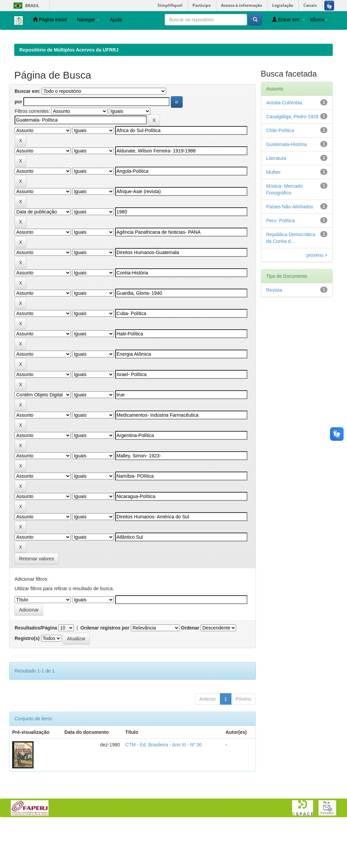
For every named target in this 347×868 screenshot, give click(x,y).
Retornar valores (37, 603)
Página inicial (50, 19)
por (18, 146)
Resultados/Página (36, 672)
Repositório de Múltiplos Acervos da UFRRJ (69, 94)
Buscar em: (27, 135)
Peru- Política (281, 265)
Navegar (88, 20)
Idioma (319, 20)
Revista (274, 334)
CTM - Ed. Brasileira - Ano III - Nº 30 (164, 789)
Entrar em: (289, 19)
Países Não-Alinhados (290, 251)
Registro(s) (27, 682)
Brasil (25, 6)
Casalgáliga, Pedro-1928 (292, 161)
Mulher (274, 216)
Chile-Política (280, 174)
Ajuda (116, 20)
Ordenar (190, 672)
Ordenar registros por (105, 672)
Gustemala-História (287, 188)
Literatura (276, 202)
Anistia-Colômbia (284, 147)
